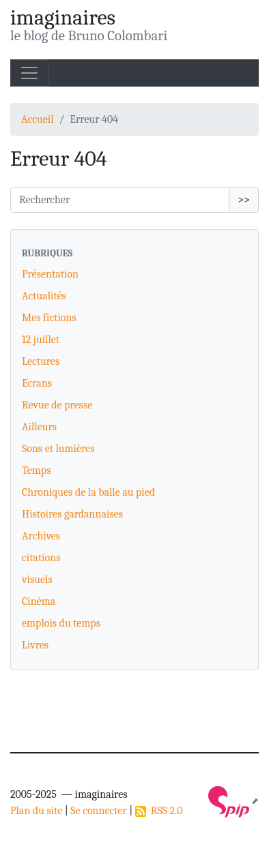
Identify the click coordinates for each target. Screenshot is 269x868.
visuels (37, 580)
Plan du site (36, 811)
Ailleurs (39, 427)
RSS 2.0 (159, 811)
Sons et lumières (58, 449)
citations (41, 558)
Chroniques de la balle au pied (88, 492)
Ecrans (37, 383)
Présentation (50, 274)
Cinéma (39, 601)
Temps (36, 470)
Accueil (38, 119)
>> (244, 200)
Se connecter (98, 811)
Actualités (44, 296)
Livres (35, 645)
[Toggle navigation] (29, 73)
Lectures (41, 361)
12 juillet (41, 340)
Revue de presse (57, 405)
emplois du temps (61, 623)
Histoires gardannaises (72, 514)
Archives (41, 536)
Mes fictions (49, 318)
